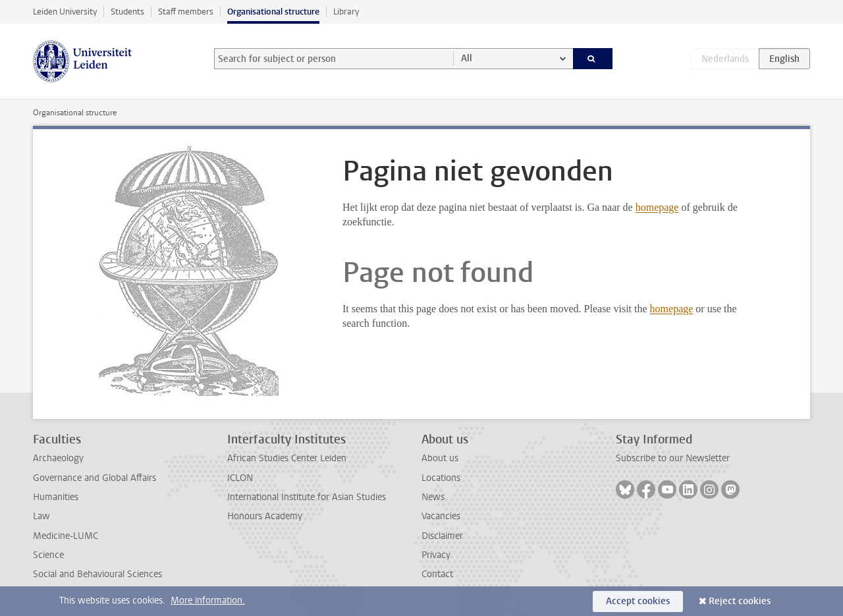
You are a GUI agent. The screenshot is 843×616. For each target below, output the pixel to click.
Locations (441, 478)
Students (127, 12)
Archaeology (58, 458)
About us (440, 458)
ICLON (240, 478)
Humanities (56, 497)
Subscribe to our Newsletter (673, 458)
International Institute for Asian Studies (307, 497)
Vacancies (441, 516)
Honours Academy (265, 516)
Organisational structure (273, 12)
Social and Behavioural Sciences (97, 574)
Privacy (436, 555)
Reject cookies (740, 601)
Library (346, 12)
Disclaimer (442, 536)
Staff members (186, 12)
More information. (208, 601)
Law (41, 516)
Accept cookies (638, 601)
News (433, 497)
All (467, 58)
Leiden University (65, 12)
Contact (437, 574)
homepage (657, 207)
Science (48, 555)
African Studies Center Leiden (287, 458)
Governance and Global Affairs (95, 478)
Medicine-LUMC (66, 536)
